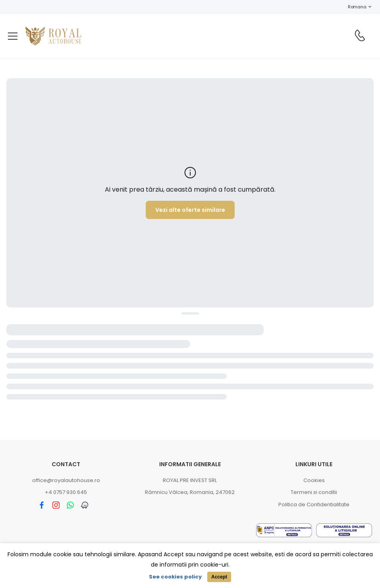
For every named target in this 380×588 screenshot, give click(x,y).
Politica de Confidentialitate (314, 504)
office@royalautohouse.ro (66, 480)
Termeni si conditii (314, 492)
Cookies (314, 480)
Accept (219, 577)
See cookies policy (175, 577)
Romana (353, 7)
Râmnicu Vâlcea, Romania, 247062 (190, 492)
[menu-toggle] (13, 36)
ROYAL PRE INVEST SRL (190, 480)
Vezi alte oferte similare (190, 210)
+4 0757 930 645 (66, 492)
